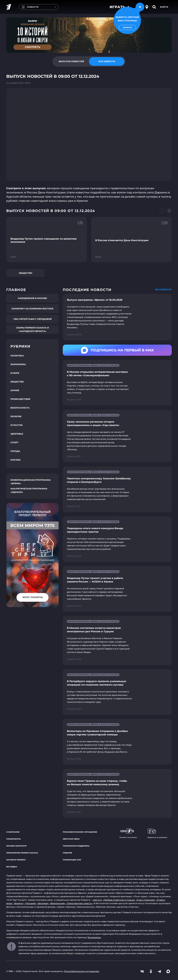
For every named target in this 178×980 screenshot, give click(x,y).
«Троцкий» (30, 903)
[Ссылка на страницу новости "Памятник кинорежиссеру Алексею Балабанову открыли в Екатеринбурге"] (117, 489)
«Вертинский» (57, 903)
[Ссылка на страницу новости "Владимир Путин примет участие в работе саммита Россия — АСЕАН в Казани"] (117, 589)
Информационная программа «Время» (31, 482)
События (67, 853)
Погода (15, 451)
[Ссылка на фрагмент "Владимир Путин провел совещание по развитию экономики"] (47, 239)
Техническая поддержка (76, 846)
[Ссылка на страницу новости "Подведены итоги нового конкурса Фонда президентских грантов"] (117, 539)
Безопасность (20, 408)
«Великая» (43, 903)
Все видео (12, 867)
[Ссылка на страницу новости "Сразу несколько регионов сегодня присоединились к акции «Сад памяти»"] (117, 436)
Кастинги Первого (16, 860)
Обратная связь (71, 839)
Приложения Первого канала (22, 853)
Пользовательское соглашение (80, 832)
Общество (25, 273)
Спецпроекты (13, 839)
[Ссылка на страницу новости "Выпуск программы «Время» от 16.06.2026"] (117, 317)
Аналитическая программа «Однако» (29, 490)
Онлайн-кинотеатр (16, 846)
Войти (164, 7)
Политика (17, 356)
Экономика (18, 364)
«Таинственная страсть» (79, 903)
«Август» (97, 900)
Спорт (14, 442)
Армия (15, 390)
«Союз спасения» (145, 900)
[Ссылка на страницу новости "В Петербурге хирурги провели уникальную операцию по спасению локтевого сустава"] (117, 692)
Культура (17, 425)
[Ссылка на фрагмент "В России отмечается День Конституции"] (131, 239)
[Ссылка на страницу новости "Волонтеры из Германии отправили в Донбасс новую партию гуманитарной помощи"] (117, 742)
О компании (13, 832)
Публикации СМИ (72, 860)
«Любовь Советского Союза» (119, 900)
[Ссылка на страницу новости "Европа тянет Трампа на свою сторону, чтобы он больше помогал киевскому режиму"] (117, 793)
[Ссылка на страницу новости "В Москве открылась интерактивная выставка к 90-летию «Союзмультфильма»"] (117, 383)
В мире (15, 373)
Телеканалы (94, 937)
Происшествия (20, 399)
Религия (16, 416)
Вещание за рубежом (157, 833)
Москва (16, 460)
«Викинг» (19, 903)
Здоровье (17, 434)
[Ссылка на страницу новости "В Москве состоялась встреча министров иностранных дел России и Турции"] (117, 641)
